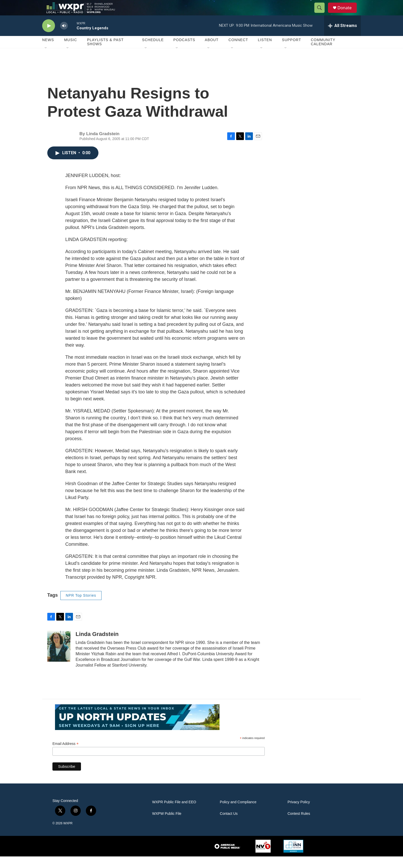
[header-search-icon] (322, 14)
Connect (238, 51)
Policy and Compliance (238, 814)
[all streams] (342, 37)
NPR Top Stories (81, 607)
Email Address (66, 755)
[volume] (64, 37)
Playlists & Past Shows (105, 53)
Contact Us (229, 825)
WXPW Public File (167, 825)
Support (291, 51)
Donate (348, 13)
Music (70, 51)
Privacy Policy (299, 814)
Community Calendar (323, 53)
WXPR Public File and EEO (174, 814)
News (48, 51)
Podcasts (184, 51)
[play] (49, 37)
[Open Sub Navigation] (46, 60)
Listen (265, 51)
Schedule (153, 51)
